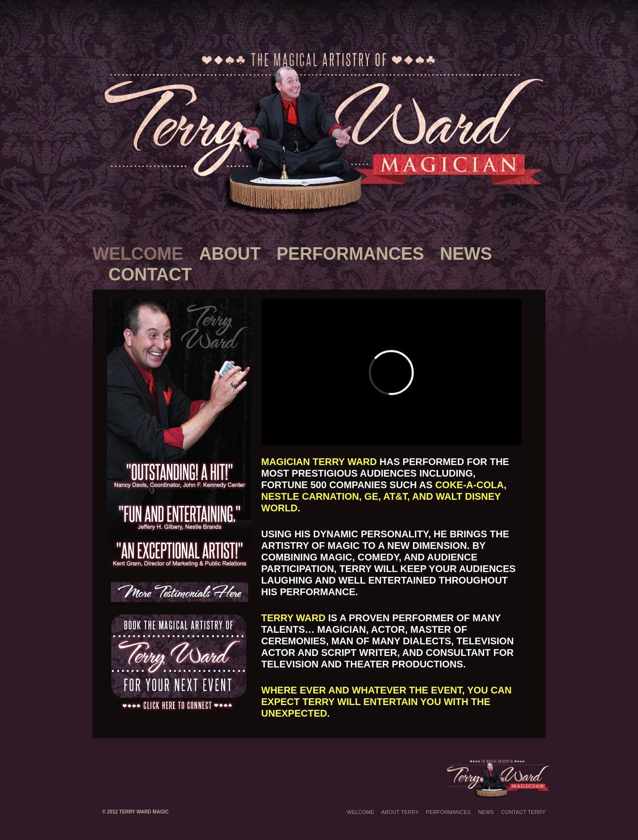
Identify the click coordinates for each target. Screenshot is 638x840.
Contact (150, 274)
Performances (350, 254)
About (230, 254)
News (466, 254)
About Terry (400, 812)
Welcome (138, 254)
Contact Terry (523, 812)
